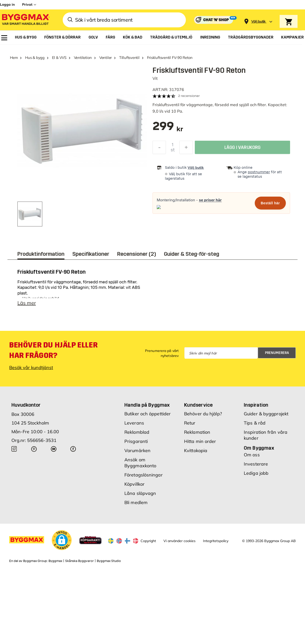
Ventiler (105, 58)
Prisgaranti (136, 441)
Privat (27, 4)
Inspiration (256, 405)
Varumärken (137, 451)
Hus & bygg (35, 58)
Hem (14, 58)
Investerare (256, 464)
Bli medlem (136, 502)
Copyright (148, 541)
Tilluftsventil (129, 58)
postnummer (259, 172)
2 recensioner (189, 96)
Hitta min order (200, 441)
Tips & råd (255, 423)
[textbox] (168, 129)
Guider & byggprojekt (266, 414)
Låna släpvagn (140, 493)
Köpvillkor (134, 484)
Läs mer (27, 303)
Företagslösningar (144, 475)
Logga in (7, 4)
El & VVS (59, 58)
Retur (190, 423)
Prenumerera (277, 353)
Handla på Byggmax (147, 405)
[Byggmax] (25, 20)
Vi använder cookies (179, 541)
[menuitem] (4, 38)
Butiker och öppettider (148, 414)
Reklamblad (137, 432)
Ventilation (83, 58)
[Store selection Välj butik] (258, 21)
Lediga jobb (256, 473)
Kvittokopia (196, 451)
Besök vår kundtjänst (31, 367)
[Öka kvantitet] (186, 148)
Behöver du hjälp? (203, 414)
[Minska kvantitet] (159, 148)
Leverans (134, 423)
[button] (62, 540)
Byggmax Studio (109, 561)
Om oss (252, 455)
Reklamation (197, 432)
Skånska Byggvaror (79, 561)
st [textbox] (173, 151)
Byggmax (55, 561)
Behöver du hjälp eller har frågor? (53, 350)
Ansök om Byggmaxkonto (140, 463)
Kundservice (198, 405)
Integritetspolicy (216, 541)
